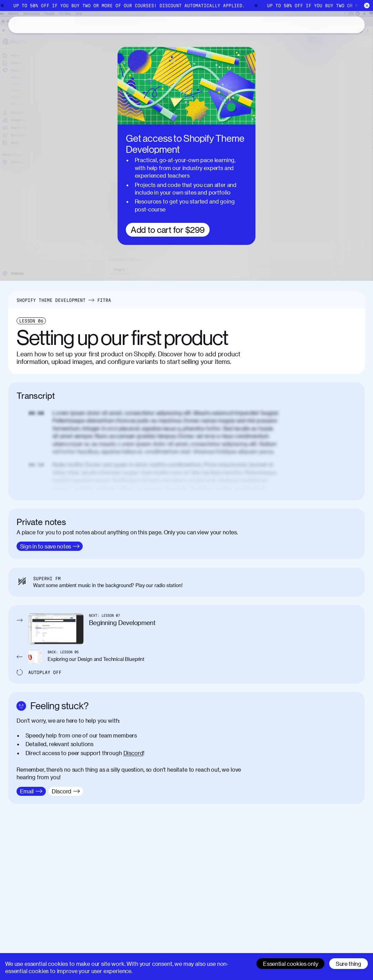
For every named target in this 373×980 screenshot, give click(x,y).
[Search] (299, 25)
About (73, 25)
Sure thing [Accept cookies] (349, 964)
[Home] (186, 6)
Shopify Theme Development (51, 300)
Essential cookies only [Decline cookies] (290, 964)
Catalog (42, 25)
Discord (133, 753)
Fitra (104, 300)
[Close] (367, 6)
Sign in (344, 25)
